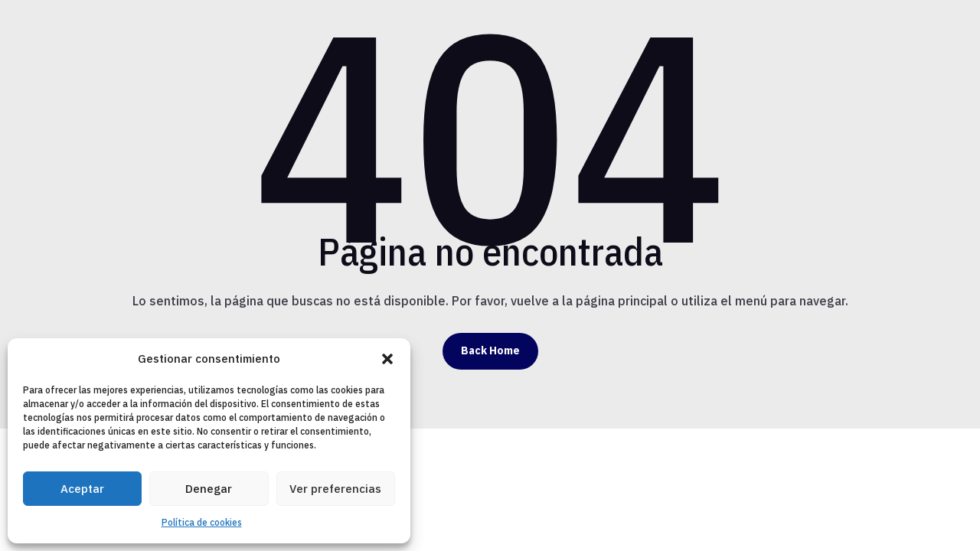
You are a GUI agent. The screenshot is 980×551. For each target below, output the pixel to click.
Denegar (209, 489)
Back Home (490, 350)
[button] (387, 359)
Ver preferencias (335, 489)
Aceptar (82, 489)
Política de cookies (202, 522)
